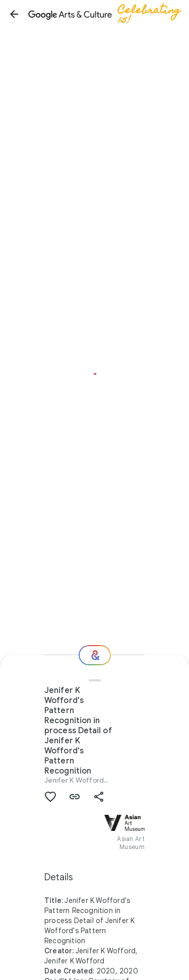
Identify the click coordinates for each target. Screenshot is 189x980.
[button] (14, 14)
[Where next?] (95, 655)
